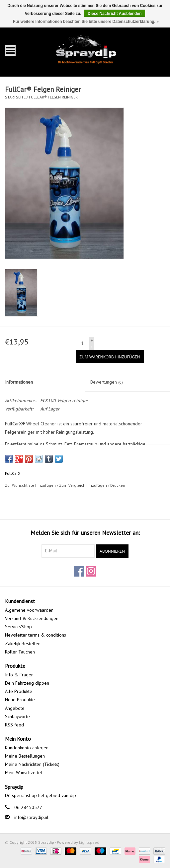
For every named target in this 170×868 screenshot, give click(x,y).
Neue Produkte (20, 700)
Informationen (19, 382)
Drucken (118, 485)
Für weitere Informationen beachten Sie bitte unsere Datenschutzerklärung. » (86, 22)
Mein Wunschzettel (24, 773)
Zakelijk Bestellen (23, 644)
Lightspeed (89, 842)
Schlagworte (17, 716)
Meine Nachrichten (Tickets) (32, 764)
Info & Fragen (19, 675)
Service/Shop (18, 627)
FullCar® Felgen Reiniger (53, 97)
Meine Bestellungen (25, 756)
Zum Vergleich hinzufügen (84, 485)
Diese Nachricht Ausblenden (115, 14)
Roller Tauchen (20, 652)
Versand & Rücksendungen (32, 618)
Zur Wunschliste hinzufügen (30, 485)
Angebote (15, 708)
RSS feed (14, 725)
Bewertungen (107, 382)
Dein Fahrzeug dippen (27, 683)
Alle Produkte (19, 691)
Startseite (15, 97)
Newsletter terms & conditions (36, 635)
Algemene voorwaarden (29, 610)
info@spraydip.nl (31, 817)
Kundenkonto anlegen (27, 748)
